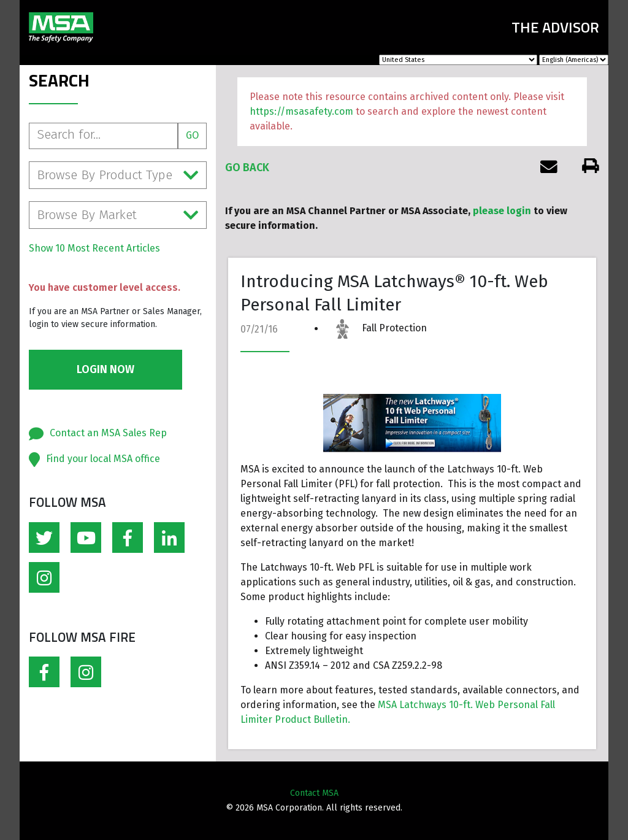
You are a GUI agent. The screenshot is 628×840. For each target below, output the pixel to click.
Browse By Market (118, 215)
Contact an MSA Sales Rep (108, 433)
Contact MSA (314, 793)
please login (502, 211)
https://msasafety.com (301, 111)
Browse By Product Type (118, 175)
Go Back (247, 168)
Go (192, 135)
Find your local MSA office (103, 459)
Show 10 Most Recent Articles (94, 248)
